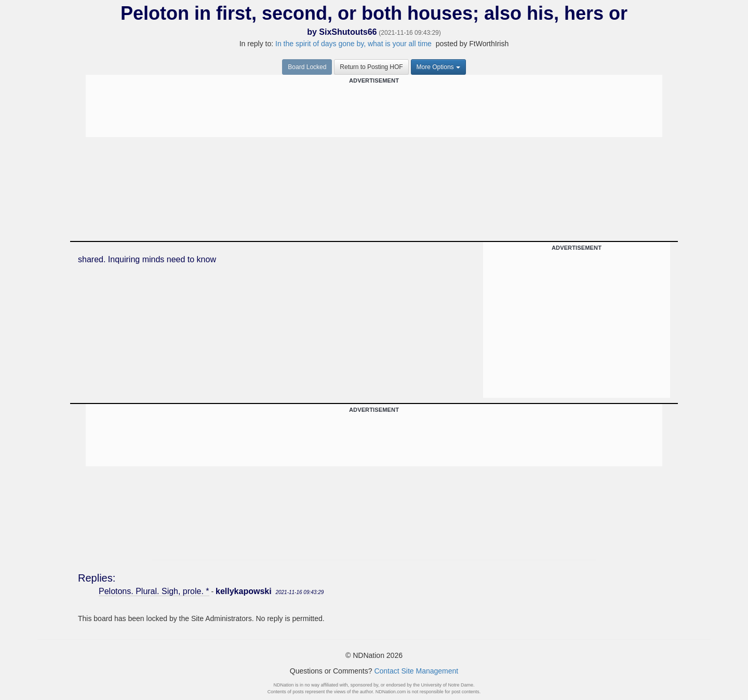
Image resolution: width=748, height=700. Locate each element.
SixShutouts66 (348, 32)
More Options (438, 67)
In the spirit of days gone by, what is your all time (355, 44)
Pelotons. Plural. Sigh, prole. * (154, 591)
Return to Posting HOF (371, 67)
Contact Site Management (416, 671)
